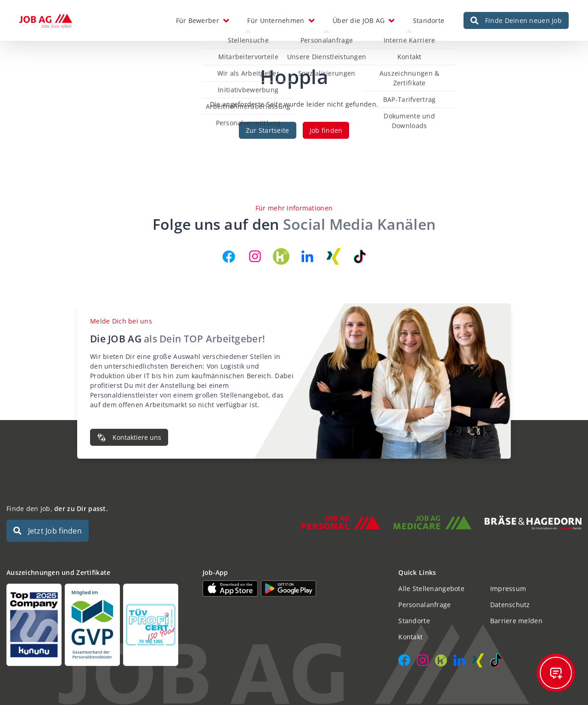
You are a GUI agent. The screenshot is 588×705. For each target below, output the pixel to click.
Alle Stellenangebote (431, 588)
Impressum (508, 588)
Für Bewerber (198, 20)
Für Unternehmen (276, 20)
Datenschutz (510, 605)
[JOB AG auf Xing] (334, 256)
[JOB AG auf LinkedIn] (307, 256)
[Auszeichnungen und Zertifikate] (98, 625)
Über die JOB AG (359, 20)
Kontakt (410, 637)
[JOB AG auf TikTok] (360, 256)
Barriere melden (516, 621)
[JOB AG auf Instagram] (255, 256)
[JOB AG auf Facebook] (229, 256)
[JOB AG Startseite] (46, 21)
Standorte (429, 20)
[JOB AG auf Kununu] (281, 256)
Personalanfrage (424, 605)
